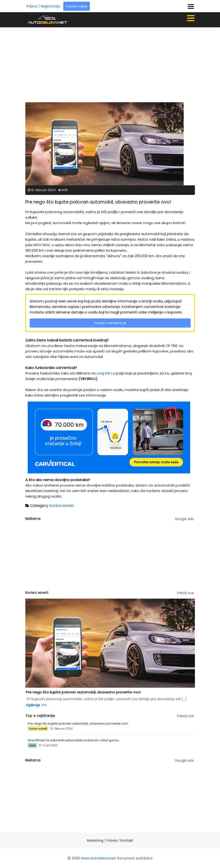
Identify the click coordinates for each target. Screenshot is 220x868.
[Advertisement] (123, 63)
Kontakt (127, 840)
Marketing (95, 840)
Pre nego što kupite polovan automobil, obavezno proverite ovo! (83, 692)
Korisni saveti (61, 506)
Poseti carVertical (110, 323)
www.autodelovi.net (98, 858)
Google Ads (184, 519)
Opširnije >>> (36, 705)
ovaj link (103, 373)
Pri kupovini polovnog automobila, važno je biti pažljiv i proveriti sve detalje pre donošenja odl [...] (107, 699)
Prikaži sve (185, 593)
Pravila (112, 840)
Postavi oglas (77, 6)
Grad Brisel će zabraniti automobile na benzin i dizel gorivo (73, 740)
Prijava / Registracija (43, 6)
